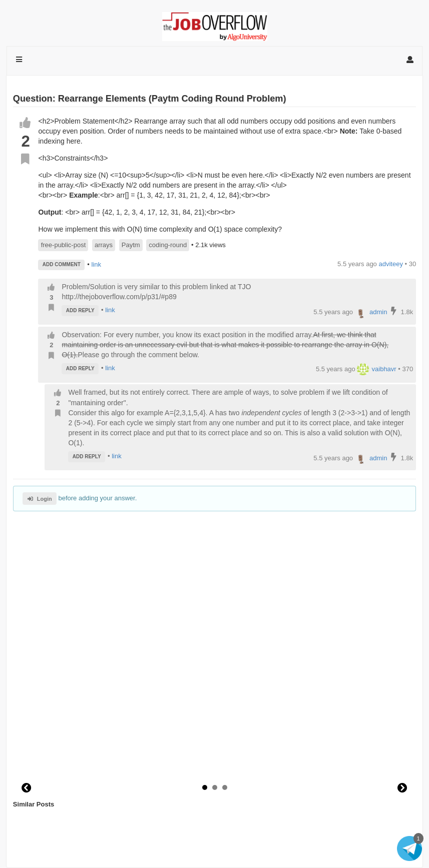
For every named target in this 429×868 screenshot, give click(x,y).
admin (371, 312)
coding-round (168, 245)
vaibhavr (376, 369)
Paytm (131, 245)
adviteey (390, 264)
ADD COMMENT (62, 264)
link (96, 264)
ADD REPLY (80, 310)
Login (40, 499)
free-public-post (64, 245)
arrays (104, 245)
